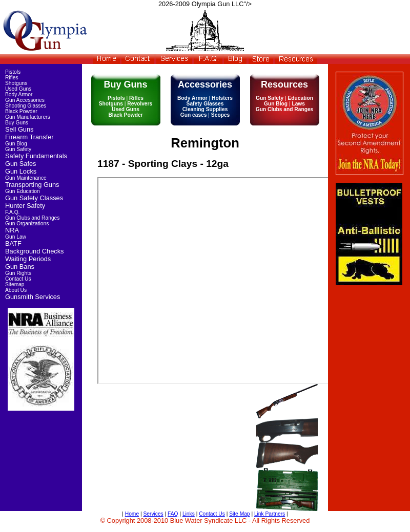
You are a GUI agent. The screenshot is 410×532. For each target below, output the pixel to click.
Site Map (239, 514)
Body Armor (193, 98)
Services (153, 514)
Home (132, 514)
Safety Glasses (205, 104)
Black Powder (125, 115)
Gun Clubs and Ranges (285, 109)
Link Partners (270, 514)
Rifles (136, 98)
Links (189, 514)
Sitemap (15, 284)
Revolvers (139, 104)
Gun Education (23, 191)
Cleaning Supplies (205, 109)
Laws (298, 104)
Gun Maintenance (26, 178)
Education (300, 98)
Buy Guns (17, 123)
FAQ (173, 514)
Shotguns (112, 104)
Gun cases (194, 115)
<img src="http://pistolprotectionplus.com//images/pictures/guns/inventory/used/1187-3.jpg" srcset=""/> (227, 281)
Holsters (221, 98)
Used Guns (126, 109)
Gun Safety (270, 98)
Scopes (220, 115)
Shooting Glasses (26, 106)
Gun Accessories (25, 100)
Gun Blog (276, 104)
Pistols (117, 98)
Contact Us (18, 279)
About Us (16, 290)
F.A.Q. (12, 212)
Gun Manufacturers (28, 117)
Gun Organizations (27, 224)
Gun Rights (18, 273)
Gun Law (16, 237)
